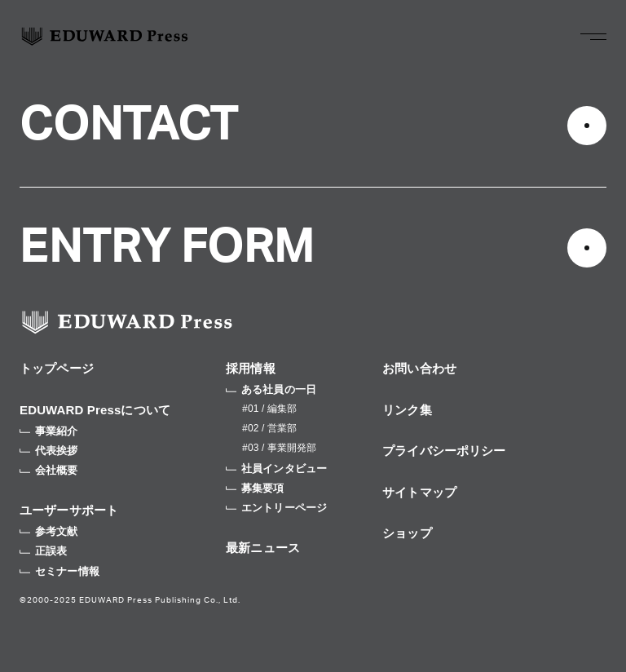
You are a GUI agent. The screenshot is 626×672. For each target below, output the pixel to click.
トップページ (57, 368)
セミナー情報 (60, 571)
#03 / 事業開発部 (279, 448)
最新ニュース (263, 548)
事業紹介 (49, 431)
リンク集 (407, 410)
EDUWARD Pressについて (95, 410)
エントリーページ (276, 508)
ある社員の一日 (271, 389)
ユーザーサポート (69, 510)
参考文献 (49, 531)
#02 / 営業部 (269, 428)
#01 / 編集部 (269, 409)
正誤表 (43, 551)
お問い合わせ (419, 368)
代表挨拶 (49, 451)
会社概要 (49, 470)
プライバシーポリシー (444, 451)
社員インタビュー (276, 469)
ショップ (407, 533)
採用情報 (251, 368)
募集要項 (255, 488)
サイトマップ (419, 492)
